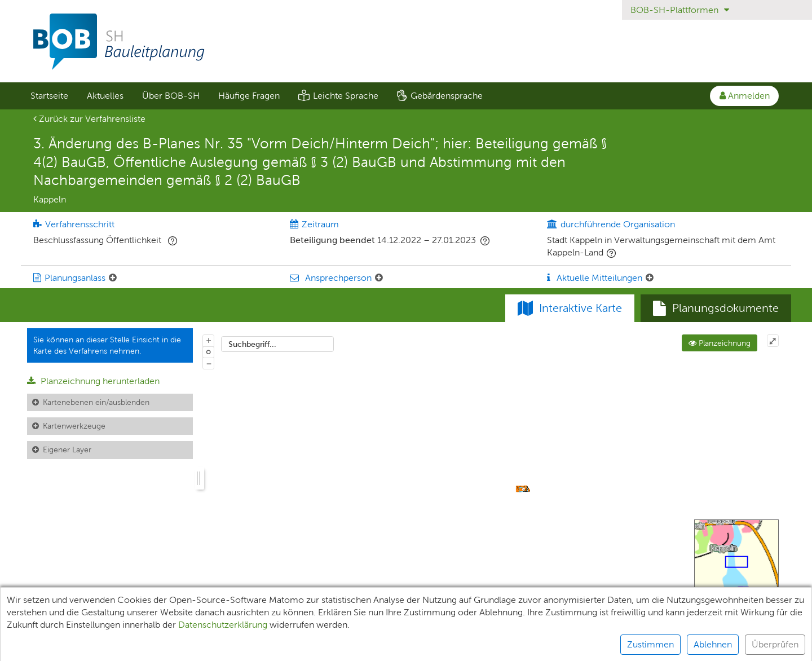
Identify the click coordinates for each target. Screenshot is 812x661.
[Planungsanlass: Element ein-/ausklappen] (113, 278)
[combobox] (277, 344)
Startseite (49, 96)
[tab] (716, 309)
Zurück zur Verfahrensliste (89, 119)
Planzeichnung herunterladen (93, 381)
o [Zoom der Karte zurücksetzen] (208, 351)
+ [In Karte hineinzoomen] (209, 340)
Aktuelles (105, 96)
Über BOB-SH (171, 96)
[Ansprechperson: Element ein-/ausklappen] (379, 278)
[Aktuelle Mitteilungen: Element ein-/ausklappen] (650, 278)
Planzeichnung (720, 343)
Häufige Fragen (249, 96)
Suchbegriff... (252, 344)
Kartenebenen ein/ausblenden (96, 402)
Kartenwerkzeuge (74, 426)
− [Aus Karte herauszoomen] (209, 363)
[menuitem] (49, 96)
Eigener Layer (67, 450)
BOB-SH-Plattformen (680, 10)
